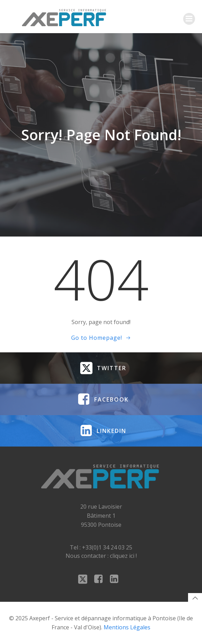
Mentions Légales (127, 627)
